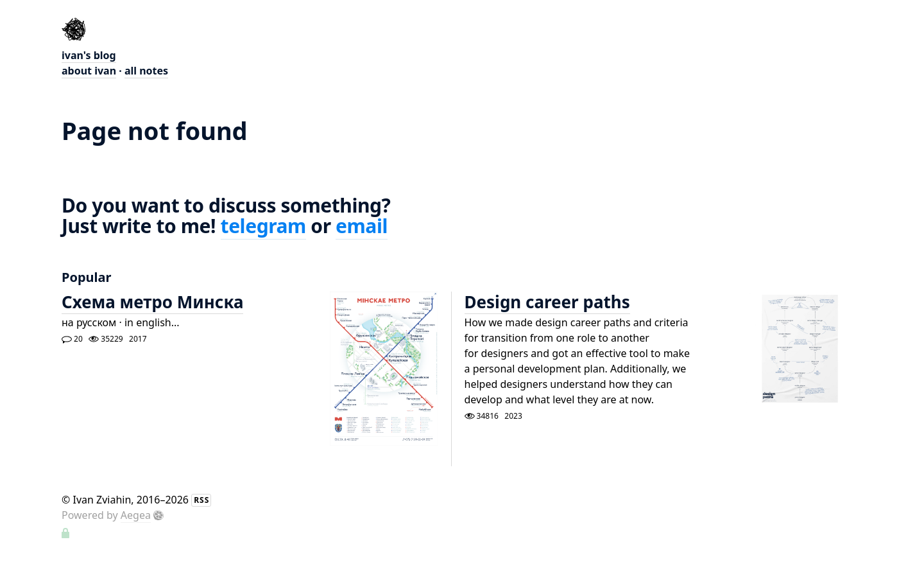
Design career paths (547, 302)
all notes (146, 71)
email (362, 226)
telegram (263, 226)
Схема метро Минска (152, 302)
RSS (201, 500)
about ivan (89, 71)
